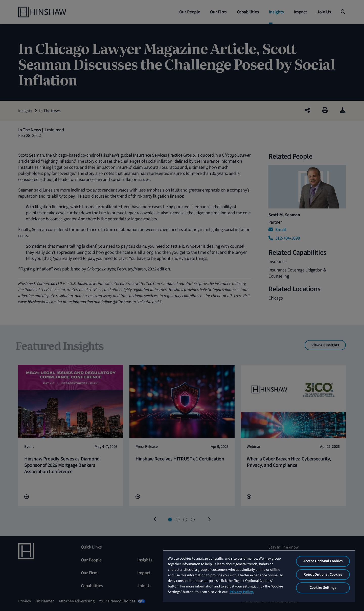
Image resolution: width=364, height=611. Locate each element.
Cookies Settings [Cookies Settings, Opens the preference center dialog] (323, 588)
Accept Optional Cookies (323, 561)
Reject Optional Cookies (323, 574)
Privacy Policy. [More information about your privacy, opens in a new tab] (242, 592)
